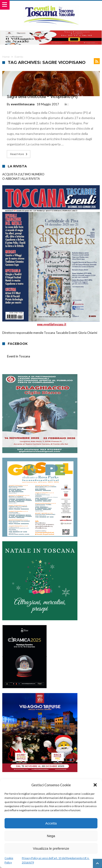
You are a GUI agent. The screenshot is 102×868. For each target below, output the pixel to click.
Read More (19, 154)
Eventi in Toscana (19, 356)
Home (6, 57)
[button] (95, 785)
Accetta (51, 823)
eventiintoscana (23, 104)
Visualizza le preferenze (51, 848)
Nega (51, 836)
